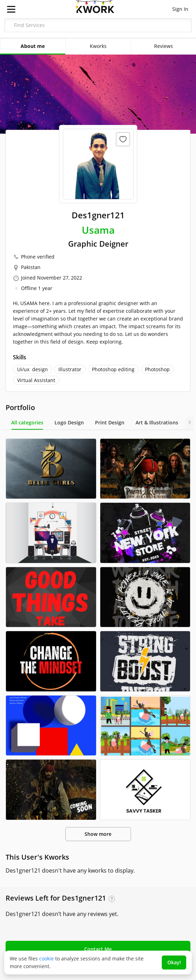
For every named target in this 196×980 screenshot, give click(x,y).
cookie (46, 958)
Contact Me (98, 949)
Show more (98, 834)
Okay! (174, 962)
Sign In (180, 9)
